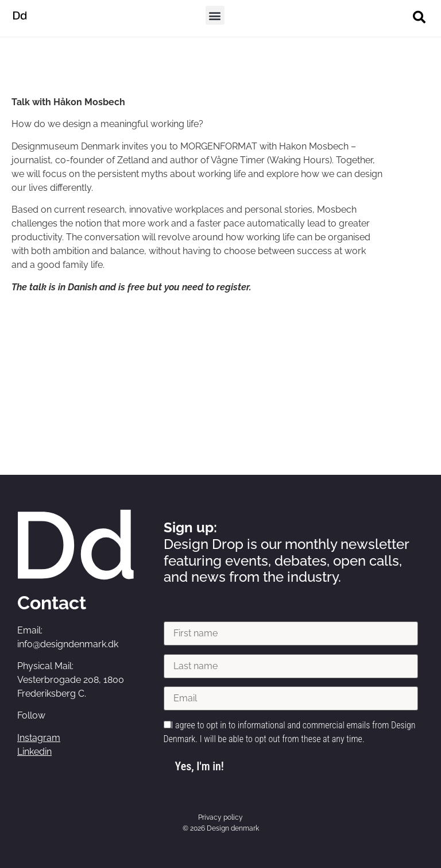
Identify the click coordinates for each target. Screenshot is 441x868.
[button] (215, 15)
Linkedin (34, 752)
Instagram (39, 738)
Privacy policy (220, 817)
